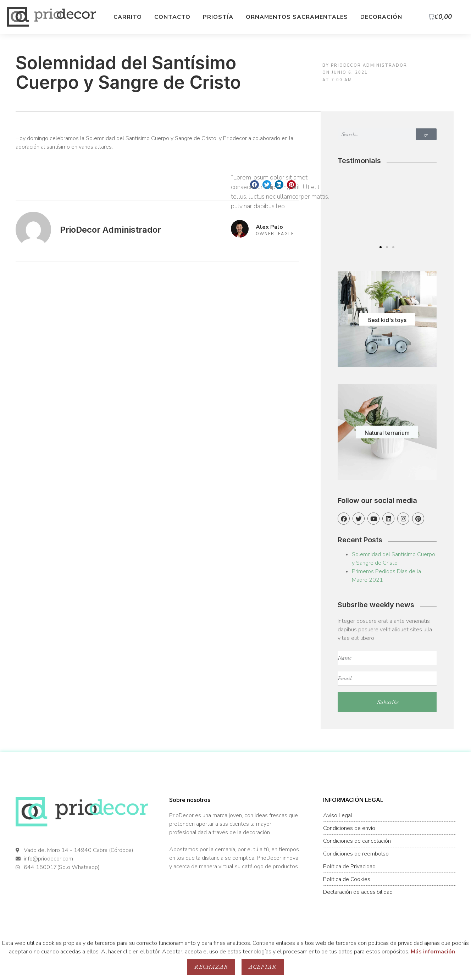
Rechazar (211, 967)
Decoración (381, 17)
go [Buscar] (426, 134)
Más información (433, 952)
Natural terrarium (387, 433)
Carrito (128, 17)
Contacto (172, 17)
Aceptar (262, 967)
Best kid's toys (387, 320)
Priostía (218, 17)
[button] (381, 247)
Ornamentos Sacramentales (297, 17)
